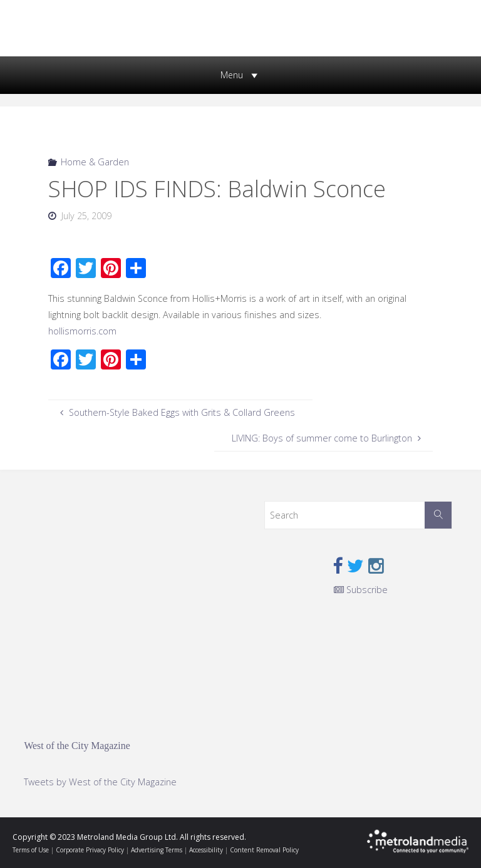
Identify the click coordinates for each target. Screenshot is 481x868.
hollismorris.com (82, 331)
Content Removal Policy (264, 850)
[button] (232, 75)
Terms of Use (31, 850)
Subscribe (361, 590)
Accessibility (206, 850)
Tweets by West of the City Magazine (100, 782)
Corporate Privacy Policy (90, 850)
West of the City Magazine (77, 746)
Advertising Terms (157, 850)
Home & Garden (95, 162)
